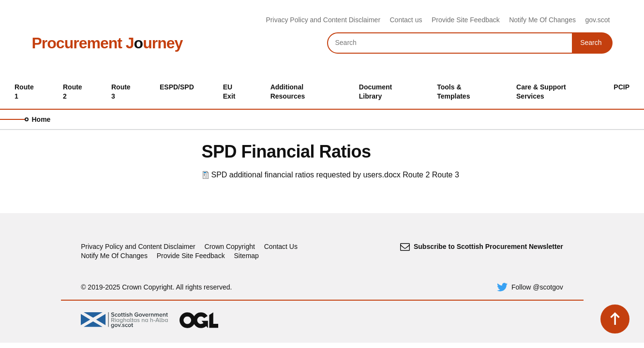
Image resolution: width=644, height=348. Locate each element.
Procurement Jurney (107, 43)
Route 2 (416, 175)
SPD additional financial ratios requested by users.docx (306, 175)
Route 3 (446, 175)
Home (41, 119)
